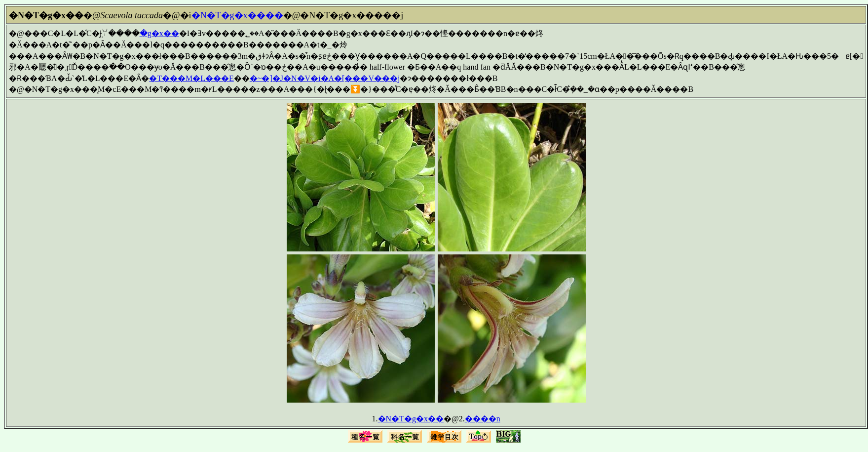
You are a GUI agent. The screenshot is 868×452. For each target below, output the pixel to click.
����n (483, 419)
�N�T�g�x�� (411, 419)
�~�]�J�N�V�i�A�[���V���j (325, 78)
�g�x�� (159, 33)
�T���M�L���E (191, 78)
